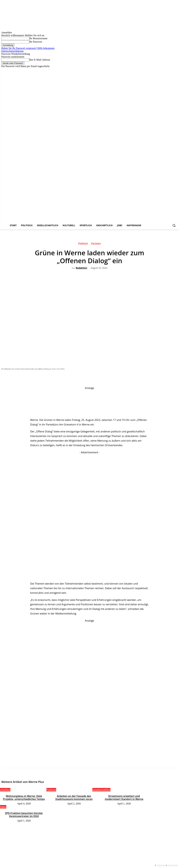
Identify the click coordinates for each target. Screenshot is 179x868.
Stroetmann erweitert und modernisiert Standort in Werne (124, 797)
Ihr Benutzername (38, 38)
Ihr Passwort (36, 42)
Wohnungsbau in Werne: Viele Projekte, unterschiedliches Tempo (24, 797)
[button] (174, 225)
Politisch (83, 244)
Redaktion (82, 268)
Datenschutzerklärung (12, 51)
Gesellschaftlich (101, 790)
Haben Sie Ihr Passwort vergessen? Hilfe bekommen (28, 48)
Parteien (96, 244)
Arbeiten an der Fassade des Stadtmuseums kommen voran (74, 797)
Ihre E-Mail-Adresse (40, 60)
